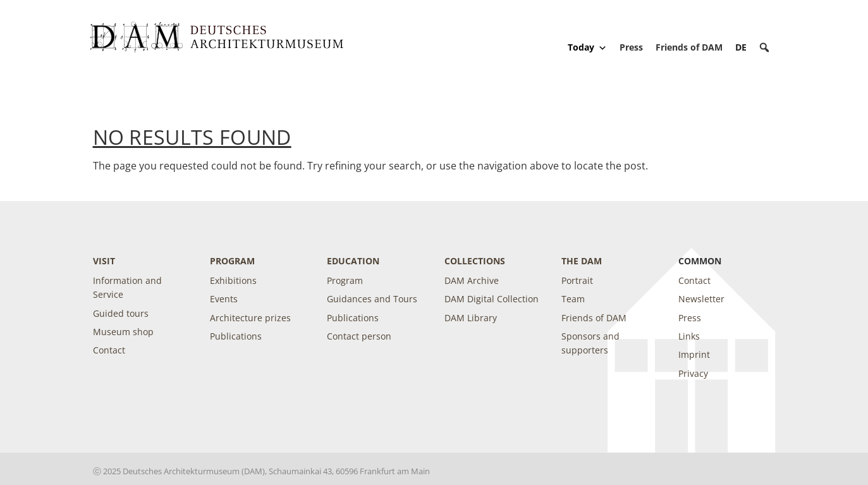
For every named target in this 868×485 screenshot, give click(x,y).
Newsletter (701, 299)
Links (689, 336)
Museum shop (123, 332)
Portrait (577, 280)
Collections (475, 261)
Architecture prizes (250, 318)
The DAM (582, 261)
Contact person (359, 336)
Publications (236, 336)
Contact (109, 350)
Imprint (694, 354)
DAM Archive (472, 280)
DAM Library (471, 318)
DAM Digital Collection (492, 299)
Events (224, 299)
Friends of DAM (689, 47)
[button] (764, 47)
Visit (104, 261)
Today (587, 47)
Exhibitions (233, 280)
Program (232, 261)
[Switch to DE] (741, 47)
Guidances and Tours (372, 299)
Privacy (693, 373)
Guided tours (121, 313)
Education (353, 261)
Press (631, 47)
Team (573, 299)
